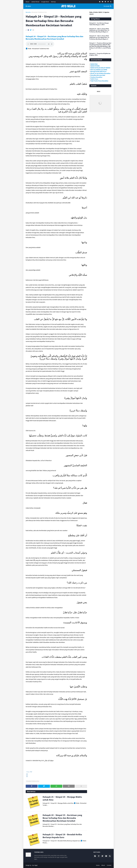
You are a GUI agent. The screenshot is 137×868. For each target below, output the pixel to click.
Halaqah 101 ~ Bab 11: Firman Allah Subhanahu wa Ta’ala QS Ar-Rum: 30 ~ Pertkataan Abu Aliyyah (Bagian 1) (100, 30)
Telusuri (106, 6)
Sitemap (53, 2)
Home (98, 865)
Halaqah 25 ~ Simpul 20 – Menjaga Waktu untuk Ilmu (62, 798)
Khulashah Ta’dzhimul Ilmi (39, 12)
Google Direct (45, 2)
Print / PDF (29, 772)
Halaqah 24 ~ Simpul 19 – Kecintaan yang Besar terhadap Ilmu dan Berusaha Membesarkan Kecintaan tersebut (54, 38)
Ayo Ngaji (35, 865)
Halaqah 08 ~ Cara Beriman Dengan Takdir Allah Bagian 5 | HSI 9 (99, 24)
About (27, 2)
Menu (29, 6)
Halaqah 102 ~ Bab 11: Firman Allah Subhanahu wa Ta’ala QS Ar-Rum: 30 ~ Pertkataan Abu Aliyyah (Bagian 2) (100, 37)
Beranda (28, 12)
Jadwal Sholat (35, 2)
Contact (109, 865)
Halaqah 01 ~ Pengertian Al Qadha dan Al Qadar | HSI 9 (100, 54)
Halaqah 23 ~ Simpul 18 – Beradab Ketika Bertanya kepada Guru (62, 836)
